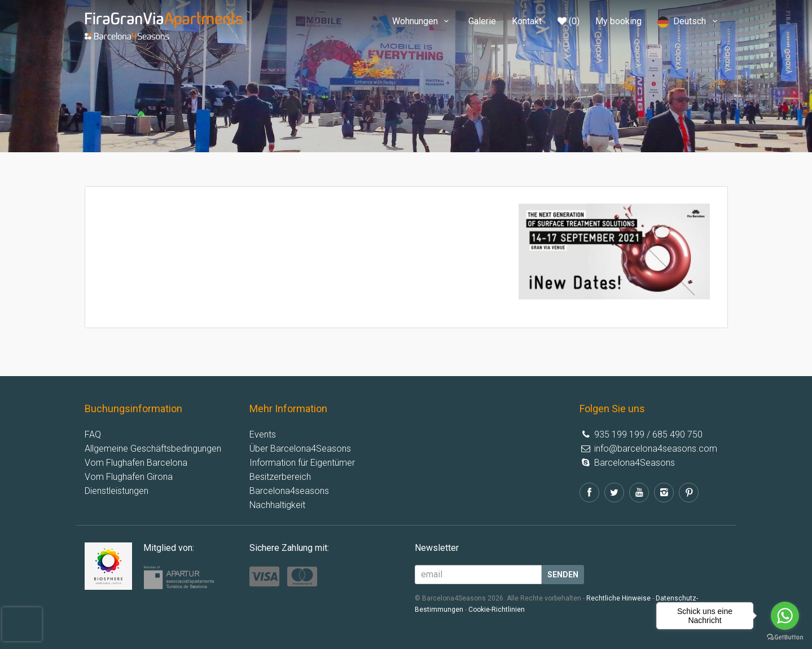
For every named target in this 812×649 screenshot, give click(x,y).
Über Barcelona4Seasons (300, 449)
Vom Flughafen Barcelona (136, 463)
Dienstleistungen (117, 491)
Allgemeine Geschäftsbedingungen (153, 449)
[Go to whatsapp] (785, 616)
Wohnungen (422, 21)
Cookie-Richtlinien (497, 610)
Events (263, 434)
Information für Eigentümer (302, 463)
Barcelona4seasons (289, 491)
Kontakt (527, 21)
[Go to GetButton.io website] (785, 637)
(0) (569, 21)
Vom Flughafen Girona (129, 477)
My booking (618, 21)
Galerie (482, 21)
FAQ (93, 434)
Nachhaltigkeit (277, 505)
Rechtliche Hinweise (618, 598)
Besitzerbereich (280, 477)
